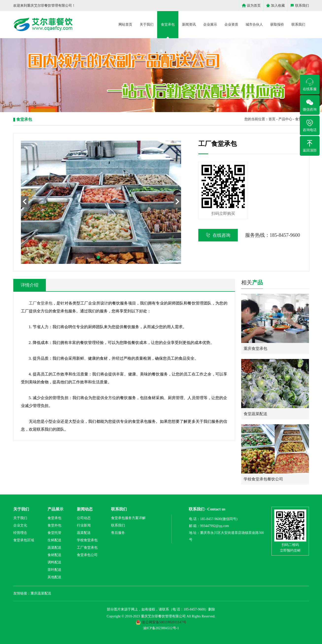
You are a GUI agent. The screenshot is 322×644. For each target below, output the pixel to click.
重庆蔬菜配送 (41, 593)
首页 (272, 119)
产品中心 (285, 119)
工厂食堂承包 (41, 303)
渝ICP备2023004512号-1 (161, 628)
